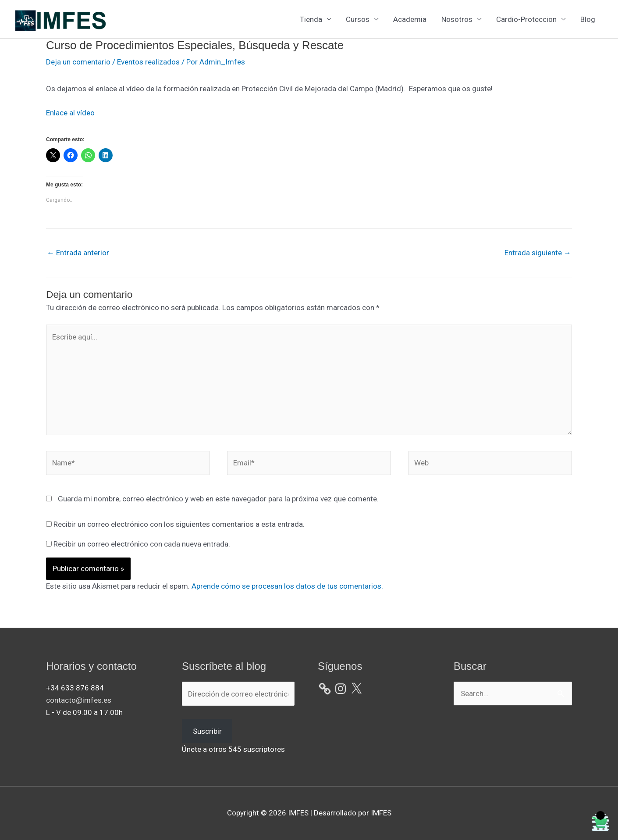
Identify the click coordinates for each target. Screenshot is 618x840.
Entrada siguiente (538, 253)
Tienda (311, 19)
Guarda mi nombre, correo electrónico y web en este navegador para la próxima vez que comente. (218, 499)
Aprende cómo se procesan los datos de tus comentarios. (287, 586)
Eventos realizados (148, 62)
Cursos (358, 19)
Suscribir (207, 731)
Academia (410, 19)
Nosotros (457, 19)
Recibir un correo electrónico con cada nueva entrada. (142, 544)
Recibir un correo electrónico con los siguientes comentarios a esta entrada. (179, 524)
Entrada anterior (78, 253)
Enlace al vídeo (70, 113)
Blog (588, 19)
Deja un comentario (78, 62)
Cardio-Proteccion (526, 19)
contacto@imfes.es (79, 700)
